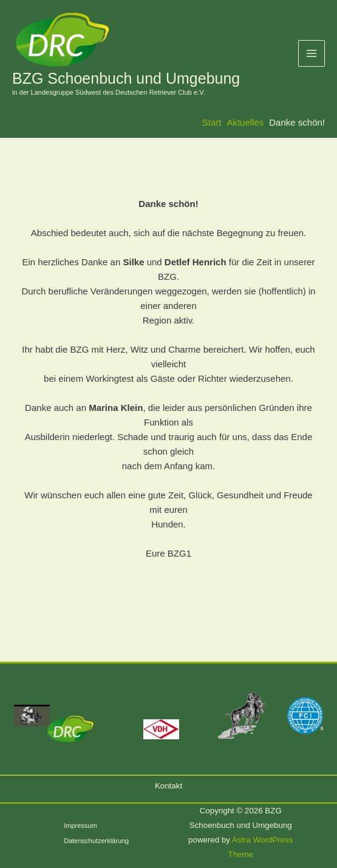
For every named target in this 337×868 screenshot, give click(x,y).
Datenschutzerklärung (96, 841)
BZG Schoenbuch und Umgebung (126, 78)
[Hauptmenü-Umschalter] (312, 54)
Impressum (80, 826)
